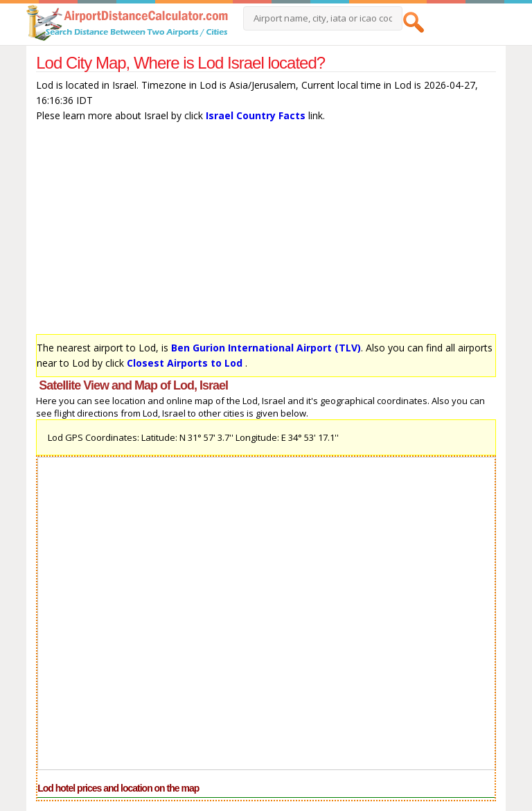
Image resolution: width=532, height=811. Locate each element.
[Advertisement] (266, 232)
